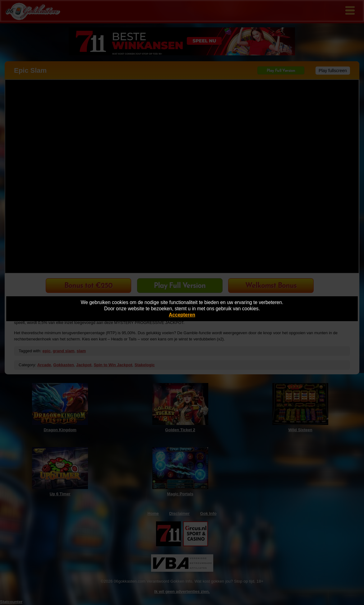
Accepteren (182, 315)
